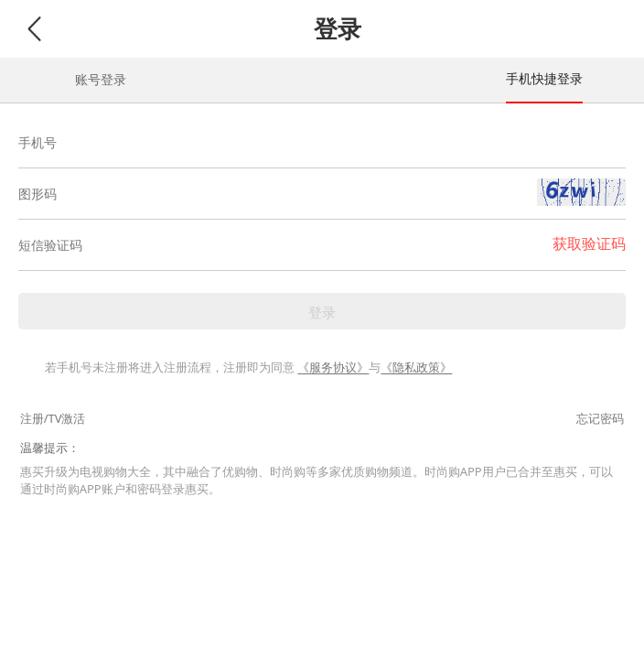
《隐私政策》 (416, 368)
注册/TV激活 (53, 418)
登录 (322, 312)
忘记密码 (600, 418)
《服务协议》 (333, 368)
